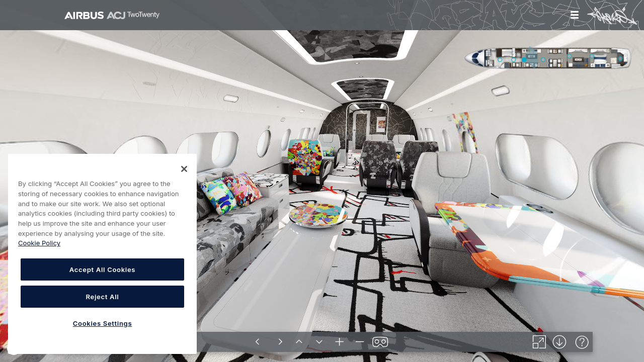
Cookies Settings (103, 323)
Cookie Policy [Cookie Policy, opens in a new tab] (39, 243)
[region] (102, 254)
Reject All (103, 297)
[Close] (184, 169)
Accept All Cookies (102, 269)
